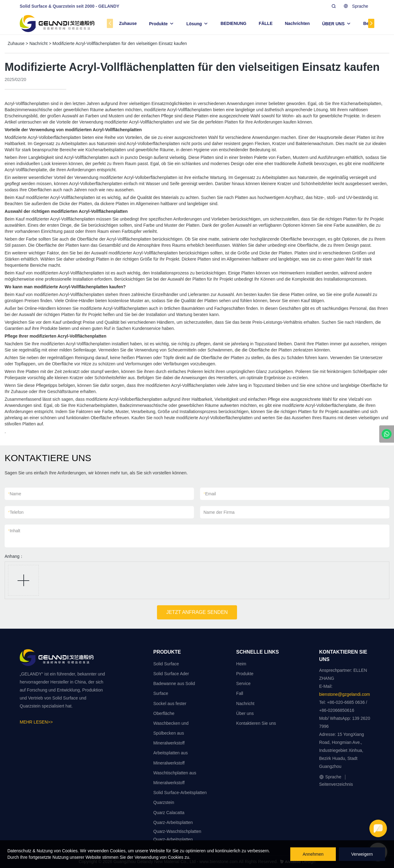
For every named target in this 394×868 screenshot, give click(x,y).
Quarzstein (164, 802)
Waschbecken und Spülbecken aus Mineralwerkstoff (171, 733)
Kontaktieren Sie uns (256, 723)
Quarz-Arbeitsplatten (173, 822)
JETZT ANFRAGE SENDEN (197, 612)
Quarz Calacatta (169, 813)
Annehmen (313, 854)
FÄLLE (265, 23)
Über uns (245, 713)
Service (243, 683)
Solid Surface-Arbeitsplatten (180, 793)
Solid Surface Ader (171, 674)
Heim (241, 664)
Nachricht (38, 43)
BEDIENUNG (233, 23)
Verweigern (362, 854)
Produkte (158, 24)
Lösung (194, 24)
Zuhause (128, 23)
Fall (240, 693)
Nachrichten (298, 23)
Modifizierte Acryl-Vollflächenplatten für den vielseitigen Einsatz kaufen (120, 43)
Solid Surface (166, 664)
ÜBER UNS (333, 24)
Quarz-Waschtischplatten (177, 831)
